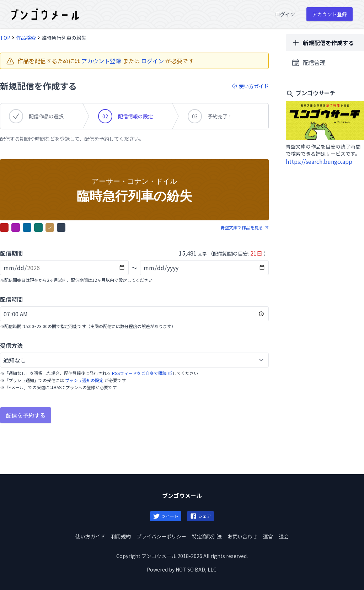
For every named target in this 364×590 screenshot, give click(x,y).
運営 (268, 536)
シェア (200, 516)
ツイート (166, 516)
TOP (5, 38)
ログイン (152, 61)
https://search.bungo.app (319, 161)
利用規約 (121, 536)
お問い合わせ (242, 536)
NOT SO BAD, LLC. (197, 569)
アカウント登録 (101, 61)
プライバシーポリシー (161, 536)
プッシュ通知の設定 (84, 380)
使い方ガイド (90, 536)
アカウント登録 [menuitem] (330, 14)
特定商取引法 (207, 536)
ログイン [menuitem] (285, 14)
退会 (284, 536)
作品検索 (26, 38)
